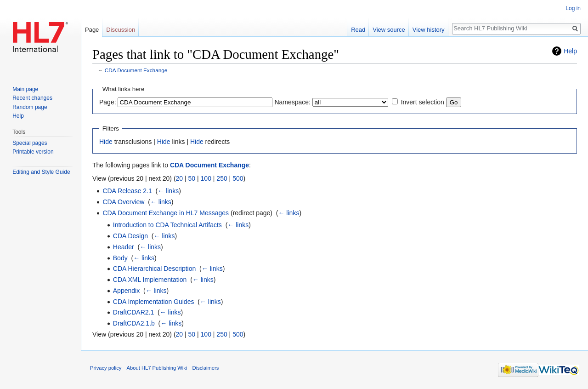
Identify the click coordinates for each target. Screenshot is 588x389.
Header (124, 247)
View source (389, 30)
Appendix (126, 291)
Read (358, 30)
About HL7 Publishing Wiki (157, 368)
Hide (106, 142)
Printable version (33, 152)
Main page (25, 89)
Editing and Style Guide (41, 172)
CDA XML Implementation (150, 280)
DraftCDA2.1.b (134, 323)
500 (238, 178)
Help (570, 51)
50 (192, 178)
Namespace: (292, 102)
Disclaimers (206, 368)
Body (120, 258)
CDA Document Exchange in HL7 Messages (166, 213)
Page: (108, 102)
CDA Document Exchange (136, 70)
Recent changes (32, 98)
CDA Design (130, 236)
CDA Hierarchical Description (155, 269)
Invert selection (423, 102)
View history (429, 30)
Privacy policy (106, 368)
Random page (30, 107)
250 (222, 178)
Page (92, 30)
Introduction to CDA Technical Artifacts (167, 225)
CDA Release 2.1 (127, 191)
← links (168, 191)
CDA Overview (123, 202)
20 (180, 178)
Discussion (121, 30)
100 (206, 178)
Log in (573, 8)
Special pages (30, 143)
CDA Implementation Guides (154, 302)
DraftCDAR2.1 (133, 312)
